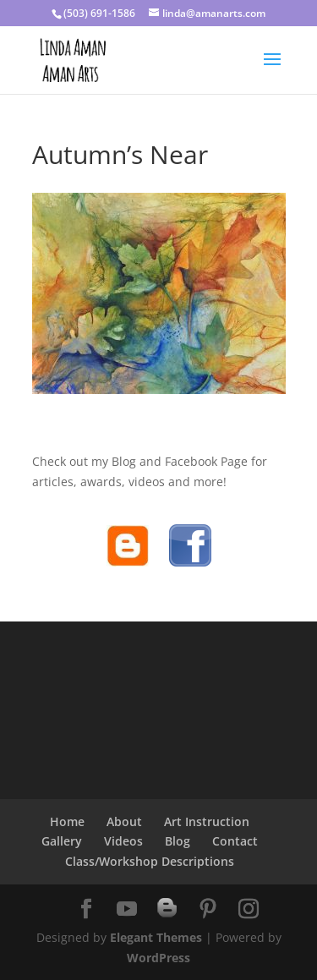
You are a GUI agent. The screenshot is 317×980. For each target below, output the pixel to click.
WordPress (158, 958)
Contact (235, 841)
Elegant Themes (156, 937)
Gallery (62, 841)
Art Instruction (207, 821)
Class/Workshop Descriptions (150, 861)
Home (67, 821)
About (124, 821)
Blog (178, 841)
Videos (123, 841)
